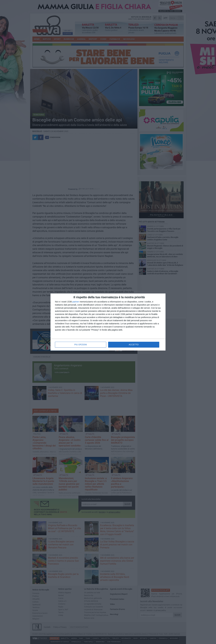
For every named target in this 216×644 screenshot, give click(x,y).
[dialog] (108, 322)
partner (76, 302)
